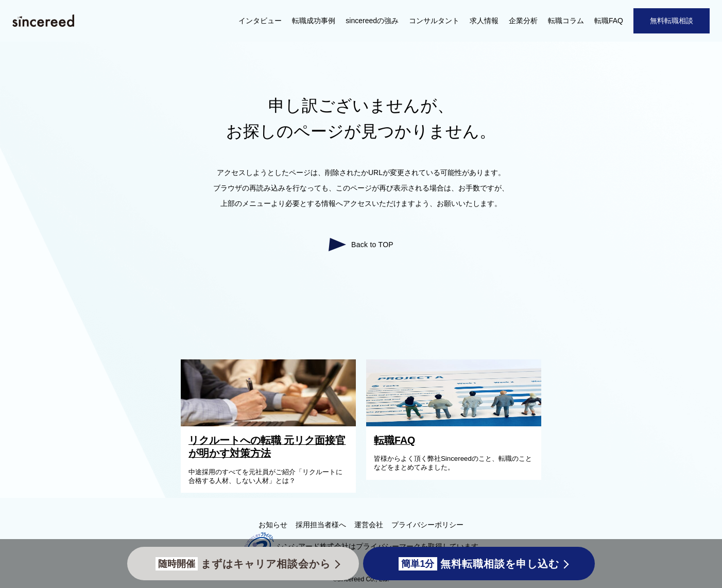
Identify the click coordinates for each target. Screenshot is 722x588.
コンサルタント (434, 21)
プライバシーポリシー (427, 525)
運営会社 (369, 525)
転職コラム (566, 21)
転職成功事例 (314, 21)
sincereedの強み (372, 21)
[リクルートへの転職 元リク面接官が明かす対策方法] (271, 424)
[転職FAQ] (456, 424)
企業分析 (523, 21)
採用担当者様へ (321, 525)
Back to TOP (372, 245)
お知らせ (273, 525)
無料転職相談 (672, 21)
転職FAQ (609, 21)
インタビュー (260, 21)
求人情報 (484, 21)
